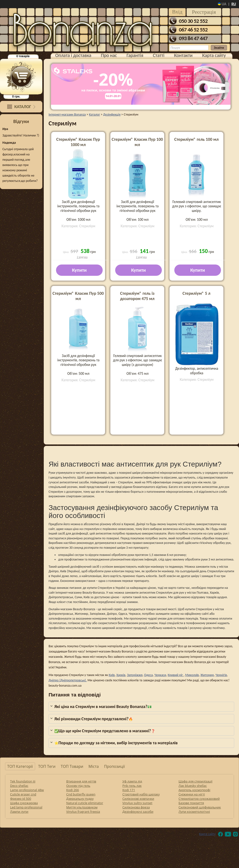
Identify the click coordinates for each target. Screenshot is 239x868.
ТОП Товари (72, 766)
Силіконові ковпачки (138, 799)
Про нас (109, 55)
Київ (112, 675)
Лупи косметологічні (194, 812)
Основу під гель (78, 786)
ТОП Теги (47, 766)
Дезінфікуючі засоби (138, 812)
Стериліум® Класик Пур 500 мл (78, 296)
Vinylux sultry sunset (137, 803)
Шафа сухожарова (24, 803)
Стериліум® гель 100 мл (197, 139)
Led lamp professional (26, 807)
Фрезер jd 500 (21, 799)
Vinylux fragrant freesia (83, 812)
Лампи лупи (19, 812)
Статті (159, 55)
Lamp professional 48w (27, 790)
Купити (79, 270)
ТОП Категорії (20, 766)
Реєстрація (204, 12)
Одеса (148, 675)
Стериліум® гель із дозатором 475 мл (137, 296)
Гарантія (135, 55)
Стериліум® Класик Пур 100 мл (137, 142)
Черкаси (160, 675)
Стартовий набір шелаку (141, 794)
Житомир (207, 675)
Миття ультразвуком (82, 807)
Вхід (177, 12)
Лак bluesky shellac (193, 786)
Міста (94, 766)
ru (234, 4)
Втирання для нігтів (81, 781)
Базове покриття (191, 803)
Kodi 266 (73, 790)
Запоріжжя (135, 675)
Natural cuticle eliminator (85, 803)
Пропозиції (115, 766)
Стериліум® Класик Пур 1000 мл (78, 142)
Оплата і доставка (73, 55)
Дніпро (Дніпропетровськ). (68, 680)
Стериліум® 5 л (196, 293)
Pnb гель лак (132, 786)
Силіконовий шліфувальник (200, 807)
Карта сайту (214, 55)
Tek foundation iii (23, 781)
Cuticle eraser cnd (23, 794)
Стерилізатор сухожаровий (199, 799)
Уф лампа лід (132, 781)
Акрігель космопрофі (195, 790)
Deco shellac (19, 786)
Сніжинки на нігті (192, 794)
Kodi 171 (129, 790)
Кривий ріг (176, 675)
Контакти (183, 55)
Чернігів (221, 675)
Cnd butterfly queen (81, 794)
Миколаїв (192, 675)
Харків (121, 675)
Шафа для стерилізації (196, 781)
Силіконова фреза (136, 807)
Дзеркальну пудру (80, 799)
